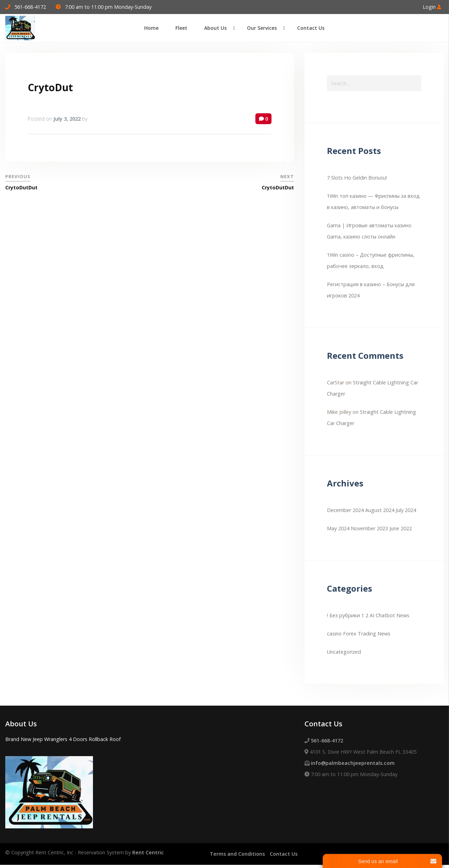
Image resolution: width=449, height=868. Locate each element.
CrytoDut (50, 87)
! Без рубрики (343, 615)
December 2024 (345, 510)
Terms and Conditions (237, 854)
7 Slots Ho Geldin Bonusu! (357, 178)
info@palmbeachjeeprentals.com (353, 763)
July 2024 (406, 510)
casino (334, 634)
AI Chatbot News (390, 615)
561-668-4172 (30, 7)
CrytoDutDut (21, 187)
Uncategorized (344, 652)
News (384, 634)
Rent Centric (148, 852)
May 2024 (338, 528)
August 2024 (380, 510)
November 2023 (369, 528)
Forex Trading (360, 634)
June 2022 (401, 528)
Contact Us (284, 854)
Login (432, 7)
